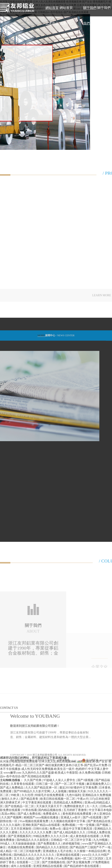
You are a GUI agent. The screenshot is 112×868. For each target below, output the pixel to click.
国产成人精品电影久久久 (70, 832)
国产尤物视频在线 (54, 862)
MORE (41, 338)
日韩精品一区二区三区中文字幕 (71, 840)
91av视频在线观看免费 (34, 821)
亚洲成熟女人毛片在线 (58, 851)
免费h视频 (69, 825)
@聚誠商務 (63, 779)
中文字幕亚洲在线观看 (37, 803)
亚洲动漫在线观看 (68, 855)
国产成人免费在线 (30, 814)
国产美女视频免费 (79, 862)
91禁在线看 (30, 810)
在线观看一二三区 (29, 862)
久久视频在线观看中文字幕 (68, 821)
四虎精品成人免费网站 (68, 803)
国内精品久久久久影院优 (33, 840)
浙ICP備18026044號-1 (22, 779)
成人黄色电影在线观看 (85, 836)
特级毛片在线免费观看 (50, 795)
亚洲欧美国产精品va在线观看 (42, 825)
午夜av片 (83, 799)
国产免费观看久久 (50, 844)
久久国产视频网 (12, 817)
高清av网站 (9, 814)
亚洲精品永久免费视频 (97, 795)
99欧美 (16, 795)
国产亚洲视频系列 (20, 836)
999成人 (5, 844)
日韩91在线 (41, 829)
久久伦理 (28, 795)
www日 (86, 855)
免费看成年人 (52, 814)
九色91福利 (73, 795)
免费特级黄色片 (75, 806)
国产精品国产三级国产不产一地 (91, 847)
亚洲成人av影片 (71, 817)
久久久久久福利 (11, 825)
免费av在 (56, 829)
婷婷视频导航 (72, 844)
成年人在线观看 (21, 866)
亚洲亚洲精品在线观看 (48, 866)
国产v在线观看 (93, 817)
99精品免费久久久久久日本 (51, 836)
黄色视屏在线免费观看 (77, 814)
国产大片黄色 (45, 859)
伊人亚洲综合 (102, 814)
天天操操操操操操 (24, 844)
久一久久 (93, 806)
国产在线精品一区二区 (20, 806)
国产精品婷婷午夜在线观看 (82, 866)
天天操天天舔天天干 (50, 806)
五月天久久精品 (24, 859)
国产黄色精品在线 (99, 821)
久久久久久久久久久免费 (36, 832)
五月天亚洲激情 (21, 829)
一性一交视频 (86, 825)
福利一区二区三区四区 (90, 859)
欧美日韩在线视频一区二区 (58, 799)
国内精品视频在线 (50, 810)
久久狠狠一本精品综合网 (90, 851)
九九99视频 (101, 840)
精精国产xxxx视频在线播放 (41, 817)
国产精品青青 (30, 799)
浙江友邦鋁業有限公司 (45, 774)
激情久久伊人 (10, 799)
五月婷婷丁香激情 (75, 810)
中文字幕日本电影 (100, 810)
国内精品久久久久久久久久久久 (34, 855)
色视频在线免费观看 (21, 847)
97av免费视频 (64, 859)
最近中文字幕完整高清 (78, 829)
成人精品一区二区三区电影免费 (21, 851)
